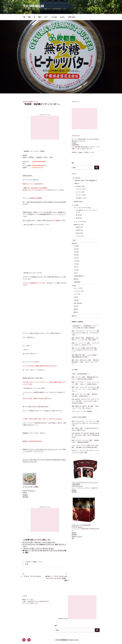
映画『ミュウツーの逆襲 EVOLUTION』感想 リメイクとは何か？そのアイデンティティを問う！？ (85, 350)
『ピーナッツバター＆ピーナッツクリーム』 (42, 449)
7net (73, 538)
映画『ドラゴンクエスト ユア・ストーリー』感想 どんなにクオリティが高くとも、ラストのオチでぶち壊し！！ (87, 333)
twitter (80, 152)
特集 (75, 279)
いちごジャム (79, 189)
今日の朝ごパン (80, 198)
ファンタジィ (77, 291)
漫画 (39, 17)
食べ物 (26, 564)
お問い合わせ (72, 17)
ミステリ (76, 294)
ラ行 (75, 270)
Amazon (25, 495)
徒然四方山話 (77, 201)
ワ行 (75, 273)
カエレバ (33, 491)
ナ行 (75, 258)
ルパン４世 (35, 102)
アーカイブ (79, 236)
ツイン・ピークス (79, 222)
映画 (29, 17)
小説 (75, 300)
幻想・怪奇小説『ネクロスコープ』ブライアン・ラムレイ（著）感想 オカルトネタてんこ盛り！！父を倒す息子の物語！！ (85, 401)
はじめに (62, 17)
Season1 (78, 227)
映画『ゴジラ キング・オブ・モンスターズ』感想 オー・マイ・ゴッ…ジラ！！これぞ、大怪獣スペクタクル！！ (87, 389)
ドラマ (46, 17)
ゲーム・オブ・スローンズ (81, 208)
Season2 (78, 230)
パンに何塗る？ (34, 562)
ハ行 (75, 261)
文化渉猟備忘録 (33, 6)
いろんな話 (54, 17)
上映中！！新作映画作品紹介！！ (81, 374)
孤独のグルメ (77, 225)
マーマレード (79, 195)
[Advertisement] (45, 128)
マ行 (75, 264)
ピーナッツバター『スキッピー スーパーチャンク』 (39, 542)
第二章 (78, 218)
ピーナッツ (40, 562)
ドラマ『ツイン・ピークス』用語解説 (82, 411)
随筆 (75, 312)
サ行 (75, 252)
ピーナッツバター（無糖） (31, 487)
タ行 (75, 255)
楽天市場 (25, 497)
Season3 (78, 233)
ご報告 (76, 183)
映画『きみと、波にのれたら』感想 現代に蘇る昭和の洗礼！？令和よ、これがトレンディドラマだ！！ (85, 362)
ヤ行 (75, 267)
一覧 (24, 17)
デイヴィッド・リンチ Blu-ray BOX (81, 525)
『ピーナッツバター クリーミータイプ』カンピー (38, 548)
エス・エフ (77, 288)
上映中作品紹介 (78, 276)
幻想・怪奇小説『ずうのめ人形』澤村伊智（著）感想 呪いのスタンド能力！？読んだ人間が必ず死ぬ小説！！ (85, 435)
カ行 (75, 249)
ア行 (75, 246)
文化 (75, 306)
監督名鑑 (76, 282)
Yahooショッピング (77, 536)
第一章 (78, 215)
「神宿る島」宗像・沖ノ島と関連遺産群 (84, 180)
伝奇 (75, 297)
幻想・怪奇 (77, 303)
